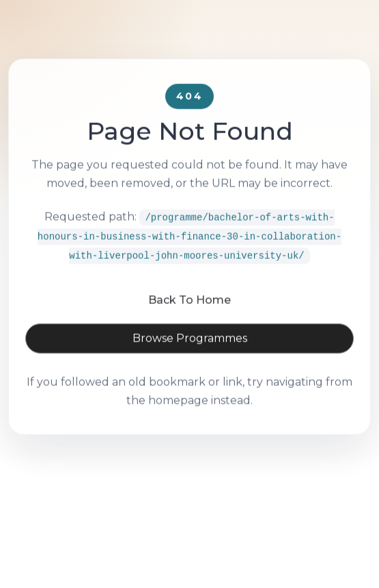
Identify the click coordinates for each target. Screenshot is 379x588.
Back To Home (189, 318)
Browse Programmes (190, 356)
